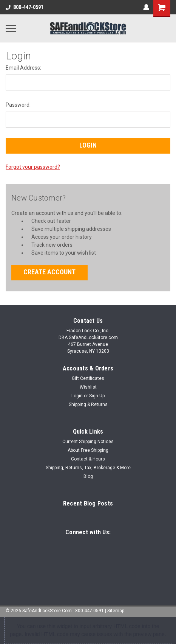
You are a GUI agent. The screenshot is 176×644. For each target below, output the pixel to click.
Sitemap (116, 611)
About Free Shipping (88, 450)
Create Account (49, 272)
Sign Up (97, 396)
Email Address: (23, 68)
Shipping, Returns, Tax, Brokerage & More (88, 468)
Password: (18, 105)
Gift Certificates (88, 378)
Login (77, 396)
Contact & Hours (88, 459)
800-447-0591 (25, 7)
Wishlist (88, 387)
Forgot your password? (33, 167)
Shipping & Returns (88, 404)
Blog (88, 476)
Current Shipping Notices (88, 442)
